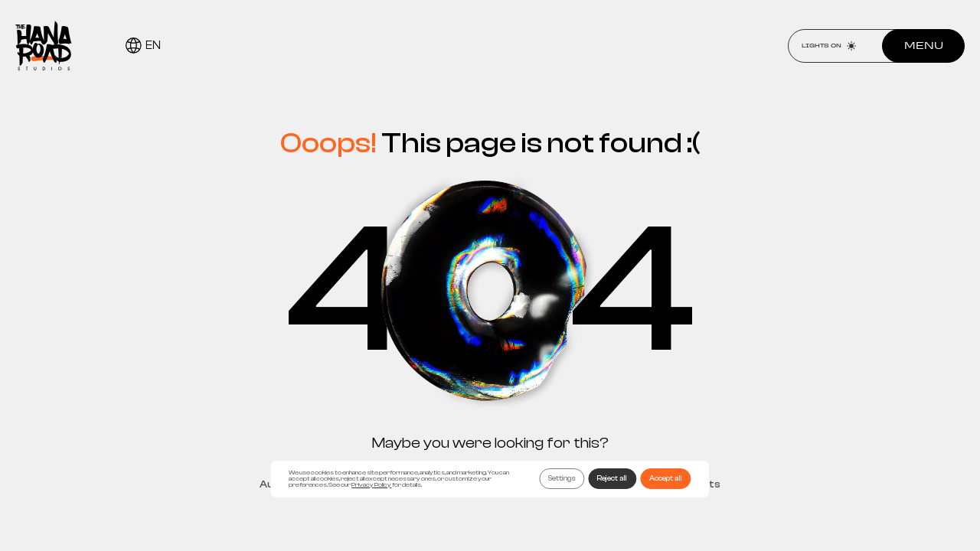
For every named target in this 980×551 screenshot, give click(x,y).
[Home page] (44, 46)
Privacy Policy (371, 485)
